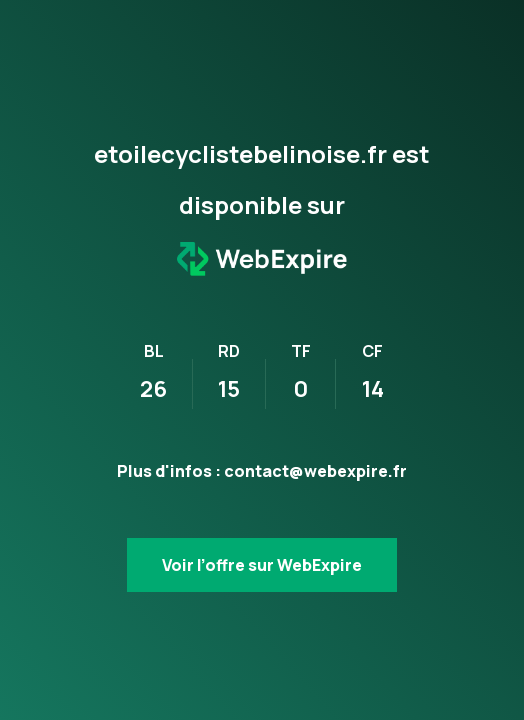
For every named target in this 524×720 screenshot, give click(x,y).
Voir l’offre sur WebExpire (262, 565)
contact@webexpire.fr (315, 471)
